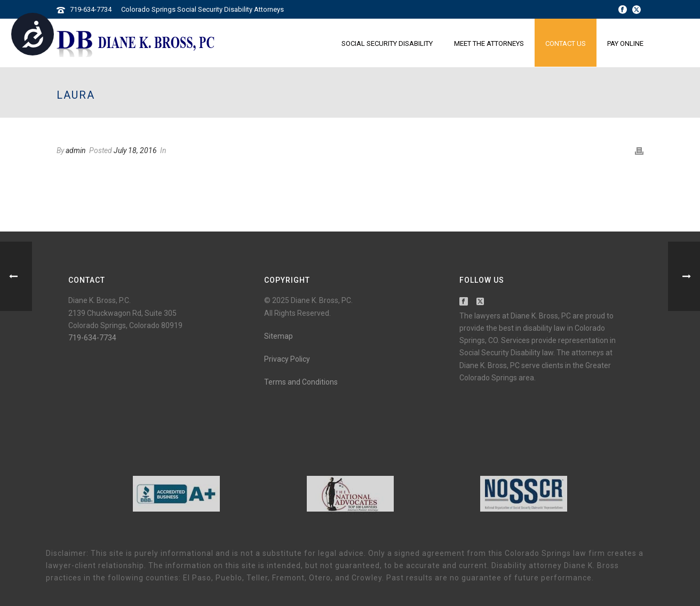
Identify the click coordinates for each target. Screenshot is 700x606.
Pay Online (625, 43)
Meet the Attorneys (489, 43)
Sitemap (279, 336)
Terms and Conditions (301, 382)
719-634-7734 (91, 9)
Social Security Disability (387, 43)
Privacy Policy (287, 359)
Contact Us (566, 43)
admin (76, 150)
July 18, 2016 (135, 150)
